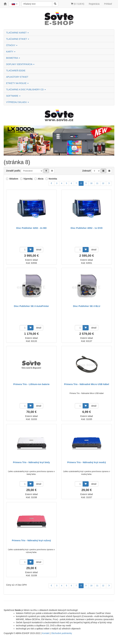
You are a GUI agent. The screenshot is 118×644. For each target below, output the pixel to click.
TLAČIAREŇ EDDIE (16, 71)
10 (91, 183)
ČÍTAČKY (12, 45)
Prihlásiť (108, 4)
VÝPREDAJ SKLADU (18, 102)
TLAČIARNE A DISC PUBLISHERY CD (26, 90)
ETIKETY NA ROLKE (17, 83)
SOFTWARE (13, 96)
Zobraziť (87, 171)
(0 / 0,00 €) (78, 4)
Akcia (40, 179)
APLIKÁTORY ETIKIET (17, 77)
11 (97, 183)
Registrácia (94, 4)
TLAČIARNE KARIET (17, 33)
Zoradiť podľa (13, 171)
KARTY (11, 52)
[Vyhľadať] (55, 4)
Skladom (14, 179)
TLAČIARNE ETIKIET (18, 39)
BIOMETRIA (13, 58)
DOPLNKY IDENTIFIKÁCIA (20, 64)
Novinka (53, 179)
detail (39, 250)
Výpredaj (28, 179)
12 (103, 183)
